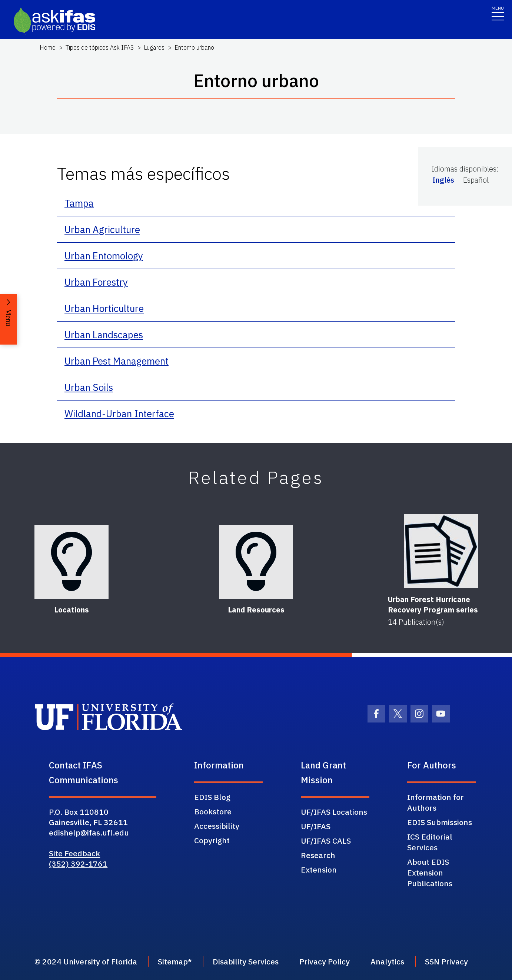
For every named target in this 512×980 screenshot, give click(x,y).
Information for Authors (435, 802)
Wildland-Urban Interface (119, 413)
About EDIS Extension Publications (430, 873)
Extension (319, 870)
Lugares (154, 47)
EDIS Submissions (440, 822)
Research (318, 855)
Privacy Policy (325, 961)
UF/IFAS (316, 826)
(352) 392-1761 (78, 864)
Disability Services (246, 961)
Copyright (212, 840)
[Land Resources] (256, 562)
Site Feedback (74, 853)
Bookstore (213, 811)
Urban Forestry (96, 282)
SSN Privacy (446, 961)
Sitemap (173, 961)
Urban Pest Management (117, 361)
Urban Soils (89, 387)
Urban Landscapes (104, 335)
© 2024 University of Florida (86, 961)
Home (48, 47)
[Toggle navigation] (498, 13)
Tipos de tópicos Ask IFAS (100, 47)
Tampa (79, 203)
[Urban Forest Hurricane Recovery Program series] (441, 551)
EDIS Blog (212, 797)
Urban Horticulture (104, 308)
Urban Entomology (104, 256)
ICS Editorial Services (430, 842)
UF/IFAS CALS (326, 841)
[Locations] (72, 562)
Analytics (387, 961)
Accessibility (217, 826)
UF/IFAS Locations (334, 812)
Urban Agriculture (102, 229)
